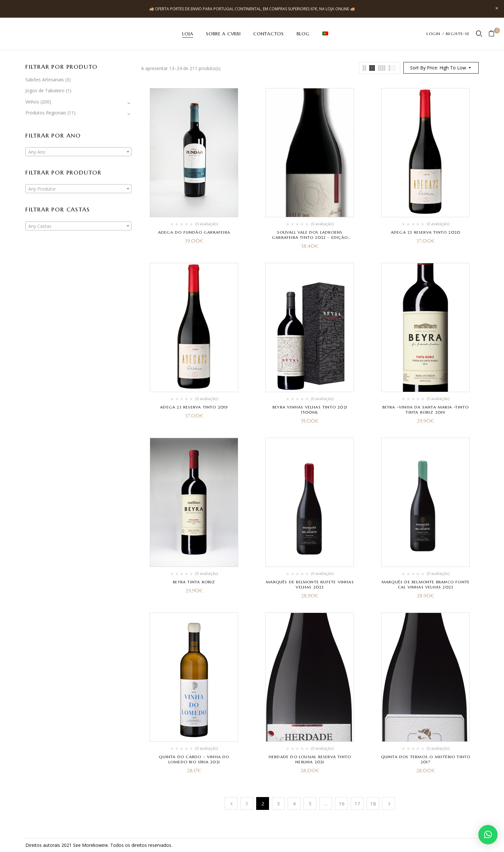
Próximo (389, 803)
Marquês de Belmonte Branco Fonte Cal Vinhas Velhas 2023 (426, 584)
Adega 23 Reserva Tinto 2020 (426, 232)
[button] (494, 34)
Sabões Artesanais (45, 80)
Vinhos (32, 102)
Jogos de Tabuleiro (45, 90)
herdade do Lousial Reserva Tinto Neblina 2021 (310, 759)
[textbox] (78, 152)
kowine (101, 845)
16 (342, 803)
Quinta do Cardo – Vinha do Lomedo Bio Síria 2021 (194, 759)
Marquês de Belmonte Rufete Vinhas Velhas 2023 (310, 584)
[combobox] (78, 152)
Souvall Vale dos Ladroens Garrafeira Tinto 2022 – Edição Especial (310, 237)
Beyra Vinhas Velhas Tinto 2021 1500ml (310, 410)
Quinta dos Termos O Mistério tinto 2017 (426, 759)
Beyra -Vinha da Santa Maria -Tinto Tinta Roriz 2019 (426, 410)
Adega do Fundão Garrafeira (194, 232)
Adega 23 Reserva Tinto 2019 (194, 407)
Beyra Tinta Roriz (194, 582)
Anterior (231, 803)
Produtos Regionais (46, 113)
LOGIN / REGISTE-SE (448, 34)
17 (357, 803)
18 (373, 803)
